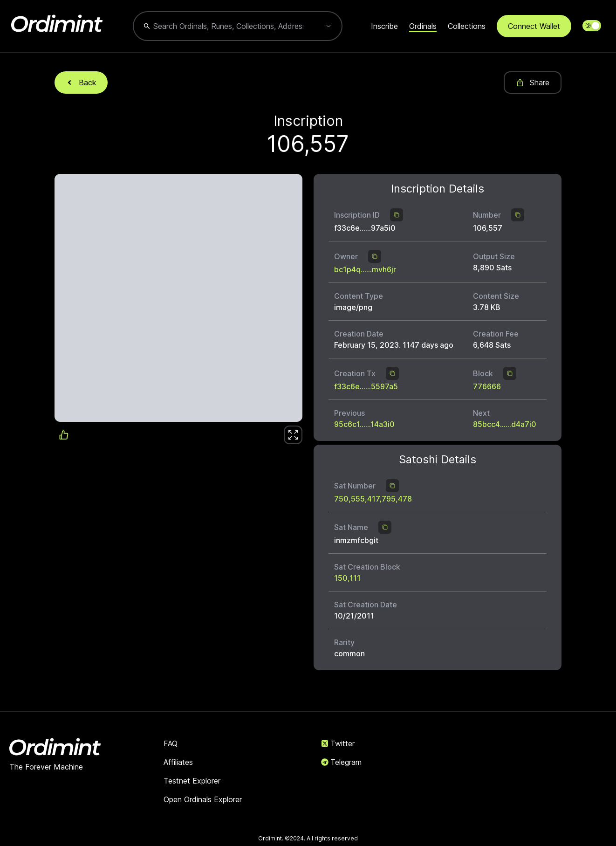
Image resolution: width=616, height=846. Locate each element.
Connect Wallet (534, 26)
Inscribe (384, 26)
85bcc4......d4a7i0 (505, 424)
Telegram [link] (341, 762)
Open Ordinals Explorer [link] (203, 799)
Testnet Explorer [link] (192, 781)
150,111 (347, 578)
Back (81, 83)
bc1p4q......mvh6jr (365, 269)
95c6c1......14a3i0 (364, 424)
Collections (467, 26)
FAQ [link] (171, 743)
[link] (293, 435)
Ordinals (423, 26)
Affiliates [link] (178, 762)
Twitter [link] (338, 743)
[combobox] (228, 26)
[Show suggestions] (329, 26)
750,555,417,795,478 (373, 499)
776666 (487, 386)
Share (533, 83)
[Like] (293, 435)
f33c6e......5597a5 (366, 386)
